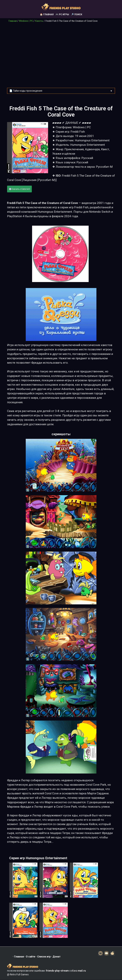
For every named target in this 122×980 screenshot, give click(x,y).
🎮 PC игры (62, 14)
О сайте (31, 957)
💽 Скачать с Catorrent (19, 189)
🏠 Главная (47, 14)
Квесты (39, 21)
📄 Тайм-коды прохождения (26, 91)
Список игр (44, 957)
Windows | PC (26, 21)
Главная (13, 21)
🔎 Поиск (77, 14)
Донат (57, 957)
